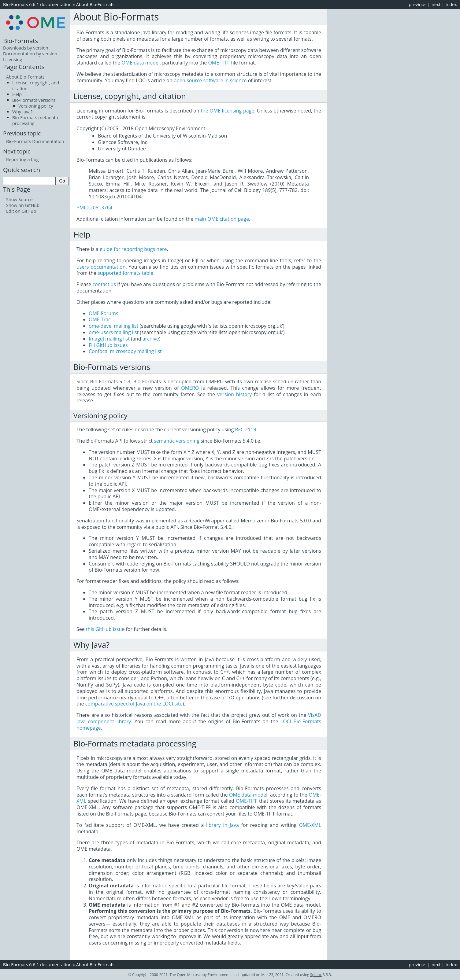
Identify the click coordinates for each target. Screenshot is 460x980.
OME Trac (100, 319)
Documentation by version (30, 54)
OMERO (190, 388)
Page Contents (24, 67)
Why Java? (22, 112)
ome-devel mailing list (113, 326)
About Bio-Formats (95, 4)
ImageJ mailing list (109, 339)
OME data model (141, 63)
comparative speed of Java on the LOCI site (134, 704)
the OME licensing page (227, 111)
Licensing (13, 59)
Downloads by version (26, 48)
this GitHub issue (105, 629)
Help (17, 94)
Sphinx (316, 975)
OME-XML (310, 825)
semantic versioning (177, 441)
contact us (104, 284)
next (436, 4)
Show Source (19, 199)
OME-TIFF (219, 63)
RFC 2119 (246, 429)
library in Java (223, 825)
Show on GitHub (23, 205)
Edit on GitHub (21, 211)
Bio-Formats (20, 41)
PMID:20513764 (94, 208)
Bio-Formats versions (34, 100)
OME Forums (104, 313)
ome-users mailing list (114, 332)
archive (151, 339)
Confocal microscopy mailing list (125, 351)
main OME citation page (222, 219)
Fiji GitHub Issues (108, 345)
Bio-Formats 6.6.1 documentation (37, 4)
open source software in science (210, 80)
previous (417, 4)
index (451, 4)
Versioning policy (36, 106)
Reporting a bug (22, 159)
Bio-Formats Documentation (35, 141)
